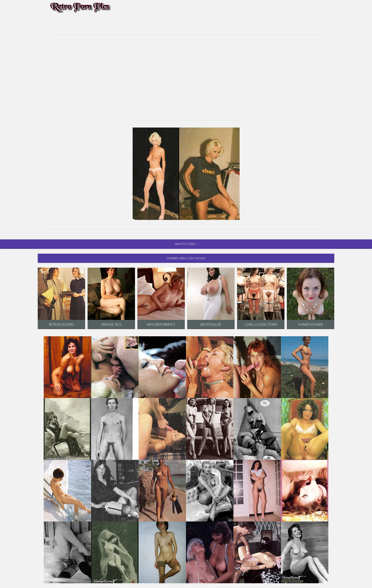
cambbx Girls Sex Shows (186, 258)
